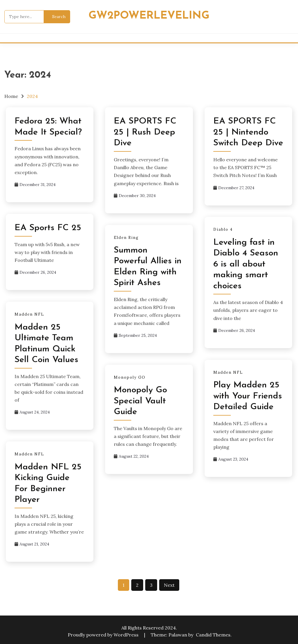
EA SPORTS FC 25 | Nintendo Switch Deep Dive (248, 132)
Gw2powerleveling (149, 16)
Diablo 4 (223, 229)
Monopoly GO (130, 377)
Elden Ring (126, 238)
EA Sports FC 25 (48, 228)
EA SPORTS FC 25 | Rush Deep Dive (145, 132)
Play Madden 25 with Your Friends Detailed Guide (248, 396)
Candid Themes (213, 635)
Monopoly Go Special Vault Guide (140, 401)
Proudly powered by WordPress (104, 635)
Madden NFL (29, 314)
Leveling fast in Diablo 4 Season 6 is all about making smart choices (246, 264)
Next (169, 585)
